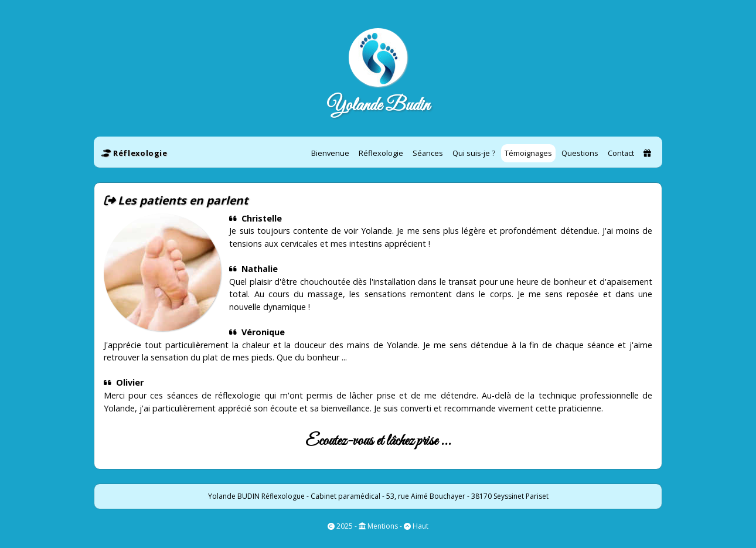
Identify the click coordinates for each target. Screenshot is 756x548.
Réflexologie (381, 153)
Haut (420, 526)
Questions (580, 153)
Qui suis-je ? (474, 153)
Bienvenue (330, 153)
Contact (621, 153)
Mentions (382, 526)
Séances (428, 153)
